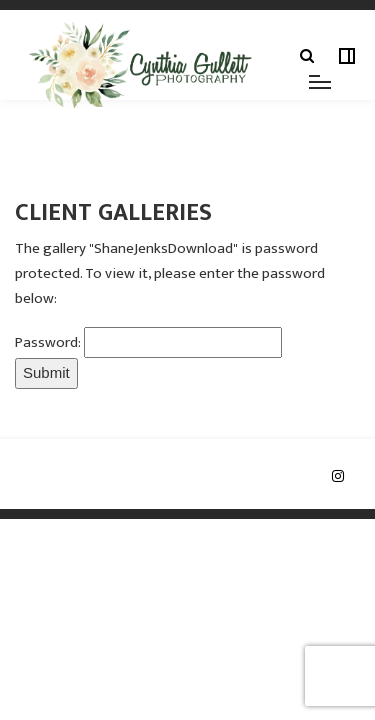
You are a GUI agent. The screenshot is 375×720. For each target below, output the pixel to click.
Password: (49, 342)
